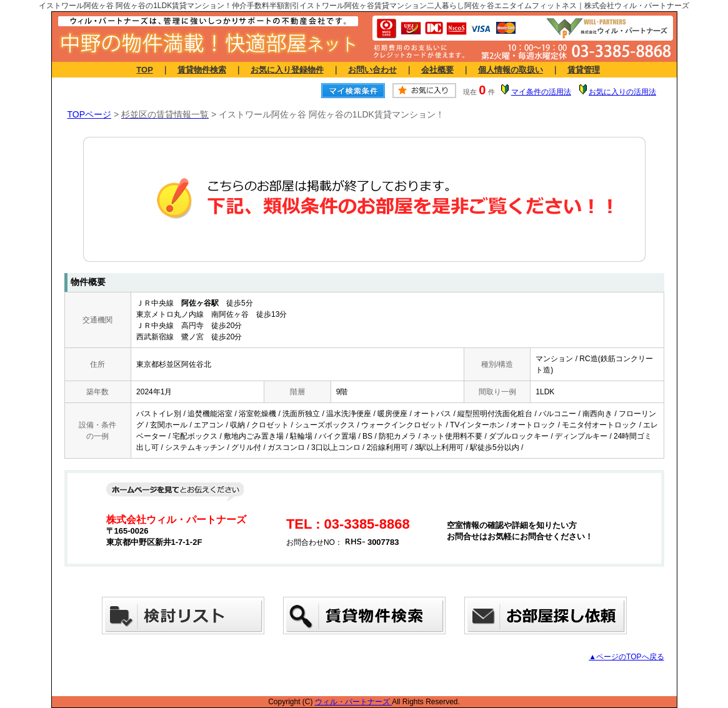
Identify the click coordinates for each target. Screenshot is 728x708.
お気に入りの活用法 (622, 92)
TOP (144, 70)
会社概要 (437, 70)
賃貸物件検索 (202, 70)
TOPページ (90, 114)
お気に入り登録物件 (287, 70)
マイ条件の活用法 (541, 92)
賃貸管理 (584, 70)
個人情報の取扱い (511, 70)
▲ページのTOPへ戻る (626, 657)
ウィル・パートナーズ (353, 702)
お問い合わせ (372, 70)
